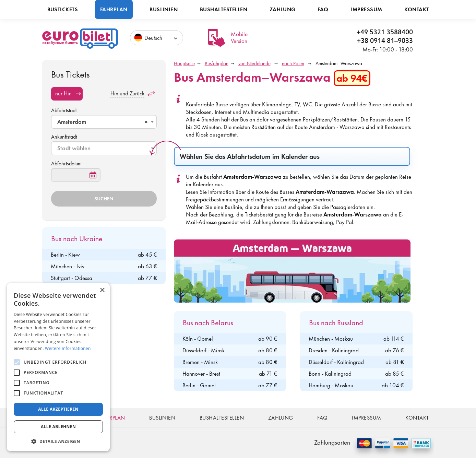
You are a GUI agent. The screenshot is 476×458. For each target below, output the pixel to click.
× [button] (102, 290)
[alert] (58, 367)
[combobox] (104, 122)
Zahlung (283, 9)
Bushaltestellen (224, 9)
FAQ (323, 9)
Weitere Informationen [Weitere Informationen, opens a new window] (68, 348)
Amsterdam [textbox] (103, 122)
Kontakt (416, 9)
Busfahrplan (217, 63)
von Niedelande (254, 63)
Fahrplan (114, 9)
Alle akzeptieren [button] (58, 409)
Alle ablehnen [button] (58, 427)
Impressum (366, 9)
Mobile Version (239, 37)
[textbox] (105, 148)
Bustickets (63, 9)
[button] (58, 441)
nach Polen (293, 63)
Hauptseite (184, 63)
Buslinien (164, 9)
